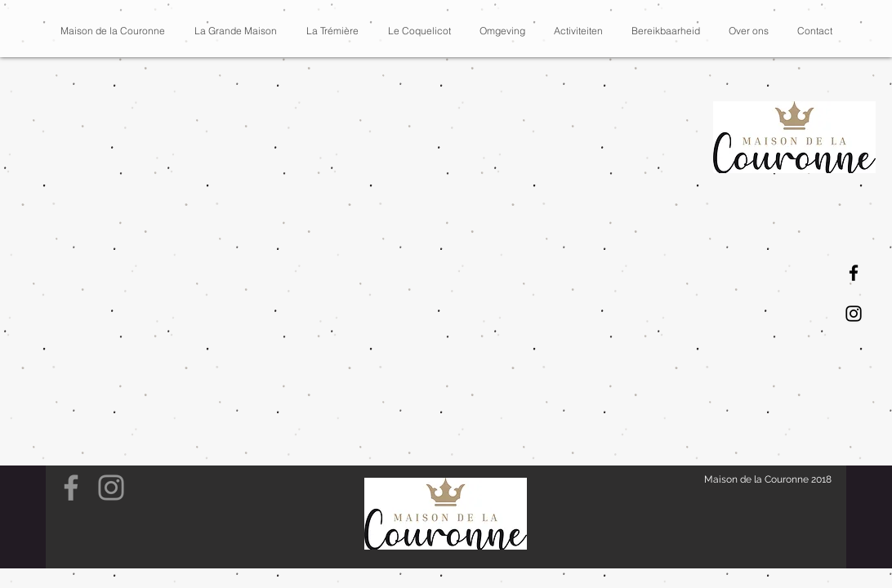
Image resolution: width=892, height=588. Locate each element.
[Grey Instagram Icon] (111, 488)
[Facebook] (854, 273)
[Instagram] (854, 314)
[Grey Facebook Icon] (71, 488)
